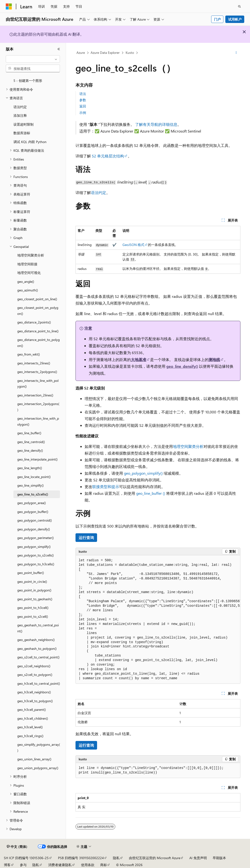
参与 (23, 865)
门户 (217, 19)
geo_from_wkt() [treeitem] (29, 354)
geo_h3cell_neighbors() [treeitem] (34, 692)
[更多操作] (236, 53)
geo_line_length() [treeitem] (30, 468)
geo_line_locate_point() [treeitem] (34, 477)
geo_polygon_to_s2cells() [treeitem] (35, 555)
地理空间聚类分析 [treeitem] (31, 255)
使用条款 (88, 865)
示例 (83, 113)
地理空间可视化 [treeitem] (29, 273)
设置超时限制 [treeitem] (23, 124)
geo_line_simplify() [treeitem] (30, 485)
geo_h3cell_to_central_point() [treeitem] (39, 683)
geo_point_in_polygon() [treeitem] (34, 590)
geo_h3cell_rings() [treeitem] (30, 736)
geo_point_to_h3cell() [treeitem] (33, 608)
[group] (158, 620)
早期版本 (219, 858)
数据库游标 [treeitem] (22, 133)
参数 (83, 100)
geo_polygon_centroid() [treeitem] (35, 520)
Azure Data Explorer (105, 53)
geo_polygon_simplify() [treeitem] (34, 547)
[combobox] (33, 59)
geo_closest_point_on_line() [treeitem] (37, 299)
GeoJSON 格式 (133, 245)
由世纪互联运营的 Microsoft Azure (155, 858)
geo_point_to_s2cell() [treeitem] (33, 616)
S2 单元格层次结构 (108, 156)
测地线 (214, 359)
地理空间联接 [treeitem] (27, 264)
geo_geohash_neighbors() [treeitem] (36, 640)
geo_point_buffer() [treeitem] (31, 573)
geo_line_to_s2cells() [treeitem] (33, 494)
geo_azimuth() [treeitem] (28, 290)
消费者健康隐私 (60, 865)
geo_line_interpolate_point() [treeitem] (37, 459)
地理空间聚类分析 (188, 446)
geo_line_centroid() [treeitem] (31, 442)
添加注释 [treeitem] (20, 115)
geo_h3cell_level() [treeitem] (30, 727)
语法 (83, 94)
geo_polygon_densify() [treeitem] (34, 529)
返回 (83, 106)
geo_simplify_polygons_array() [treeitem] (39, 747)
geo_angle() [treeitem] (26, 281)
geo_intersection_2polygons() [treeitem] (38, 407)
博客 (7, 865)
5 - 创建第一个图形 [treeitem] (28, 81)
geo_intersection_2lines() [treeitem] (35, 395)
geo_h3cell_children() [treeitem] (33, 718)
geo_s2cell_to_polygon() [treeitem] (35, 675)
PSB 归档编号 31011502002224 (81, 858)
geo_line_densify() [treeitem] (30, 450)
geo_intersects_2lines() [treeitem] (34, 363)
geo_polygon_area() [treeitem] (32, 503)
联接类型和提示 (106, 487)
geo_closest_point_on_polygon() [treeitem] (38, 311)
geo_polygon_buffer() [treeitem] (33, 512)
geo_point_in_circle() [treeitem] (32, 581)
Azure (81, 53)
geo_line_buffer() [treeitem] (29, 433)
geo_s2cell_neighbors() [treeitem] (34, 666)
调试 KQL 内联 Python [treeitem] (30, 142)
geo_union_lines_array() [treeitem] (34, 759)
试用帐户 (235, 19)
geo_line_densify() (182, 366)
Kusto (130, 53)
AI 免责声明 (198, 858)
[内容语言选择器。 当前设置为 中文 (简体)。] (17, 847)
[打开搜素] (239, 6)
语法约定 (99, 192)
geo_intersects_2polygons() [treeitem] (37, 372)
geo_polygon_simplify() (143, 473)
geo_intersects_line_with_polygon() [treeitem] (38, 384)
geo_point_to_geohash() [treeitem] (35, 599)
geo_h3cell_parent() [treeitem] (32, 709)
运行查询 (86, 537)
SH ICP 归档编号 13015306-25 (26, 858)
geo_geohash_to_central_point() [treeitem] (38, 628)
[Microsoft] (9, 6)
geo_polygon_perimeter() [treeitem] (35, 538)
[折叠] (59, 49)
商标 (104, 865)
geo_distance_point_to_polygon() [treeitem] (38, 343)
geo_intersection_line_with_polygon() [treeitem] (38, 421)
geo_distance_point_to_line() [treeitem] (38, 331)
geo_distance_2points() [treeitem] (34, 322)
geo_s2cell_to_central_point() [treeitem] (38, 657)
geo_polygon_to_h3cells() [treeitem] (36, 564)
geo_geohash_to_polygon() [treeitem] (37, 648)
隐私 (116, 858)
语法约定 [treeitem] (20, 107)
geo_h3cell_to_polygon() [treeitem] (35, 701)
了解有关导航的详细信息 (156, 124)
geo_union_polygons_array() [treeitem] (38, 768)
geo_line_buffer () (151, 493)
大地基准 (139, 359)
